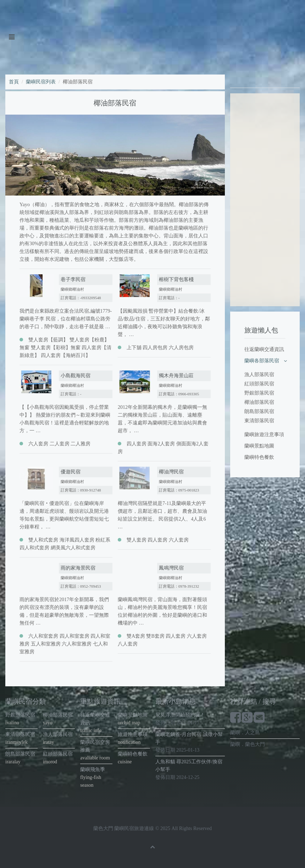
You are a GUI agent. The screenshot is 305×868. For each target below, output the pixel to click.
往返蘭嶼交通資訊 (264, 349)
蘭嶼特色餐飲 (259, 457)
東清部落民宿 (259, 421)
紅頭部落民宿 (259, 384)
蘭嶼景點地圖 (259, 446)
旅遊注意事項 (133, 734)
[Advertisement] (265, 200)
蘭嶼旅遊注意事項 (264, 435)
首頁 (14, 82)
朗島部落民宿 (259, 411)
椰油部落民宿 (259, 402)
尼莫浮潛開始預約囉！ (180, 715)
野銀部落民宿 (259, 393)
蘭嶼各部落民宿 (262, 361)
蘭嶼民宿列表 (41, 82)
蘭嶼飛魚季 (93, 770)
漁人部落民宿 (259, 375)
